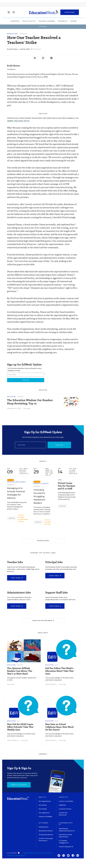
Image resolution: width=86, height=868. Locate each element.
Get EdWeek (43, 823)
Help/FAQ (62, 805)
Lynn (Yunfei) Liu (51, 684)
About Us (42, 797)
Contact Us (63, 797)
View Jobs (17, 578)
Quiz (57, 665)
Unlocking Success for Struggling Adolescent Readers (39, 496)
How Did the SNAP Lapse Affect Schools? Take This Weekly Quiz (20, 727)
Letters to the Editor (66, 801)
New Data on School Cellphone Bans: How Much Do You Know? (59, 727)
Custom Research (66, 847)
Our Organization (45, 801)
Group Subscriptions (46, 835)
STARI (49, 524)
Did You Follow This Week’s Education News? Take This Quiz (59, 671)
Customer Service (65, 809)
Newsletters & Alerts (46, 831)
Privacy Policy (21, 856)
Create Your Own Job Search (43, 620)
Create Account (19, 785)
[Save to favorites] (43, 58)
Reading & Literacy (41, 484)
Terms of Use (11, 856)
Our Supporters (44, 813)
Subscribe (70, 12)
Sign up (59, 445)
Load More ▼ (43, 754)
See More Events (43, 541)
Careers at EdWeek (45, 817)
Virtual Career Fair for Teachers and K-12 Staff (66, 486)
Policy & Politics (29, 21)
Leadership (15, 21)
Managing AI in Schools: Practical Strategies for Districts (16, 493)
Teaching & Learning (47, 21)
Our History (43, 805)
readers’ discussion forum (18, 121)
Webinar (11, 485)
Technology (63, 21)
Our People (43, 809)
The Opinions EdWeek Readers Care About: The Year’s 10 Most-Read (20, 671)
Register (12, 518)
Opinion (74, 21)
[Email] (30, 445)
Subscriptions (43, 827)
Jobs (60, 480)
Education (12, 34)
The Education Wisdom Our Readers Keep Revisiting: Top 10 (30, 402)
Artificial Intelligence (16, 482)
